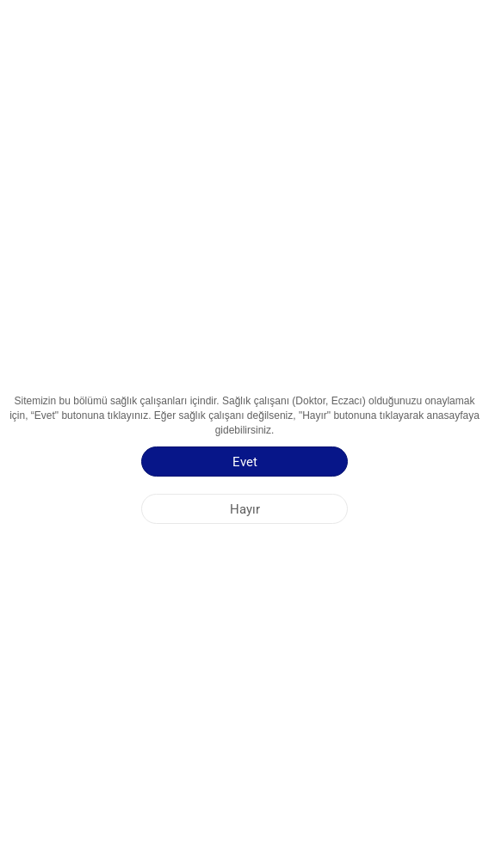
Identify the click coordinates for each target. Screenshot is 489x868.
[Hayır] (244, 509)
